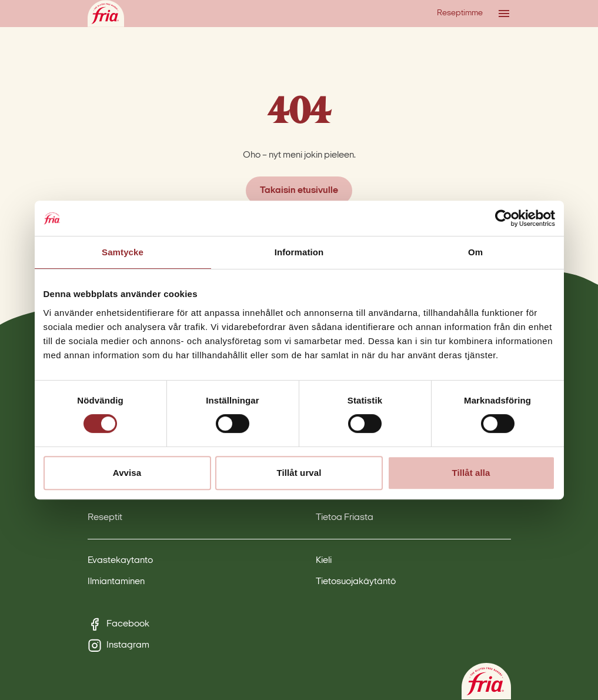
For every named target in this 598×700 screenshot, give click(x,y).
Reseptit (105, 518)
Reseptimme (460, 13)
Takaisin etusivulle (299, 191)
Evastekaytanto (120, 561)
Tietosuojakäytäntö (356, 582)
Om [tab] (475, 252)
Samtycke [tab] (123, 252)
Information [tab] (299, 252)
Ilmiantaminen (116, 582)
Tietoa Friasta (345, 518)
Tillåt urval (299, 473)
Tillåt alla (471, 473)
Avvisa (127, 473)
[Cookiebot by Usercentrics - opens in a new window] (504, 218)
